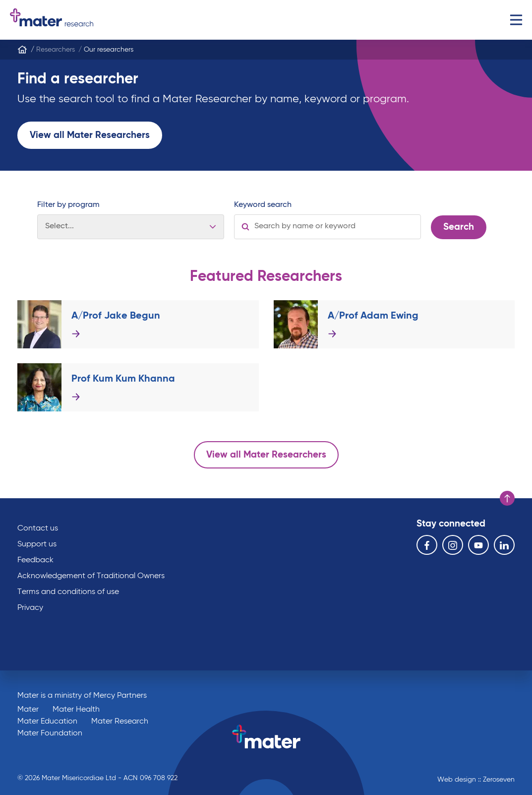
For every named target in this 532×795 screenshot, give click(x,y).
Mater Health (76, 710)
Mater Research (120, 722)
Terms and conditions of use (68, 592)
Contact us (38, 529)
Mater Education (47, 722)
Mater (28, 710)
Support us (37, 544)
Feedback (35, 560)
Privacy (30, 608)
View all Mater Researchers (90, 135)
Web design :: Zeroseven (476, 780)
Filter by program (68, 205)
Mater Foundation (50, 733)
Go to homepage (52, 20)
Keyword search (263, 205)
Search (459, 227)
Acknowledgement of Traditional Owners (91, 576)
